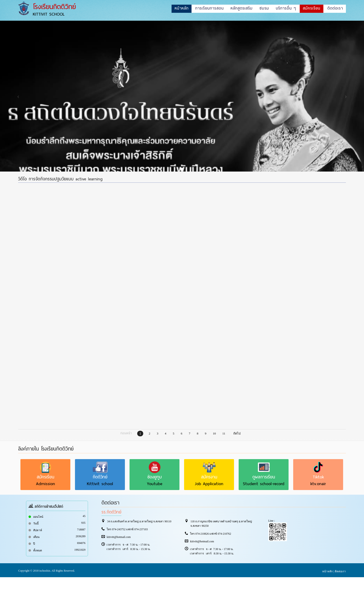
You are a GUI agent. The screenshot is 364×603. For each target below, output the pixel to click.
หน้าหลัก (327, 571)
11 (224, 433)
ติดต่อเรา (340, 571)
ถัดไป (237, 433)
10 (214, 433)
